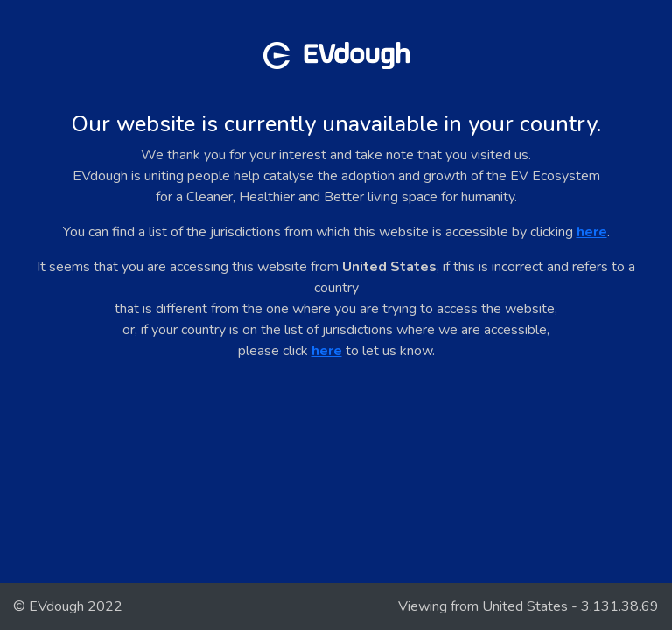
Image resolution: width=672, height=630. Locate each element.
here (592, 232)
